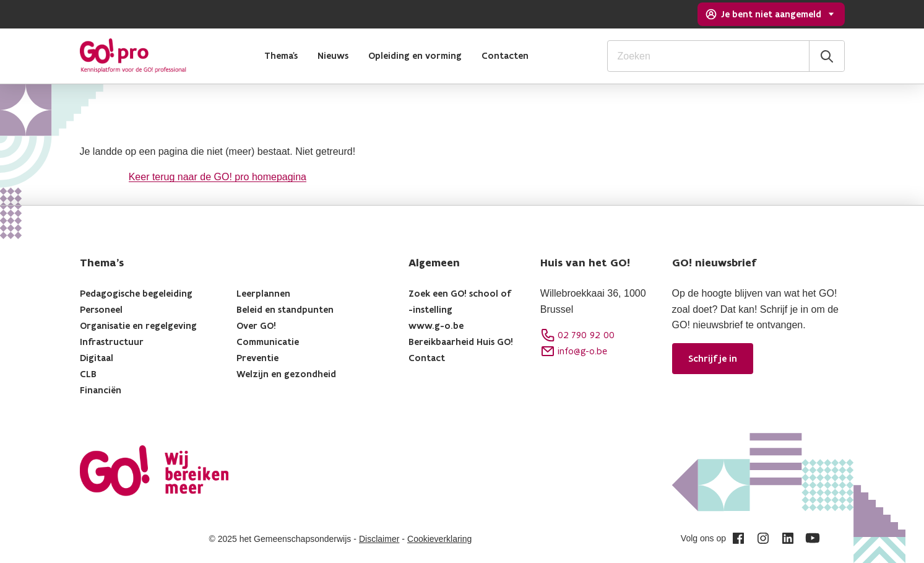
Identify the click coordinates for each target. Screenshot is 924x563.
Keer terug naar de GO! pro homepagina (218, 177)
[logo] (133, 56)
